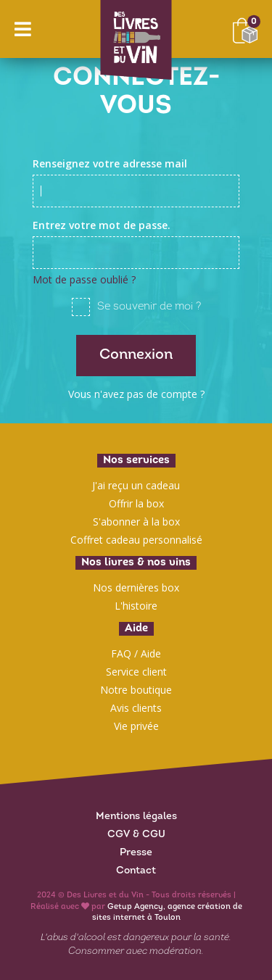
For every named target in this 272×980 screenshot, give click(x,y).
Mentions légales (136, 817)
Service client (136, 672)
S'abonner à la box (136, 522)
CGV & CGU (136, 835)
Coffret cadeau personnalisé (136, 540)
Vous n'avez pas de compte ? (136, 394)
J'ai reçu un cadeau (136, 485)
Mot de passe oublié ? (84, 279)
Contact (136, 871)
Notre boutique (136, 690)
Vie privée (136, 726)
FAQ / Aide (136, 653)
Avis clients (136, 708)
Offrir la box (136, 503)
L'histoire (136, 606)
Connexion (136, 355)
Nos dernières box (136, 587)
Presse (136, 853)
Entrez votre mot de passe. (102, 225)
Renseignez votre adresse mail (110, 163)
